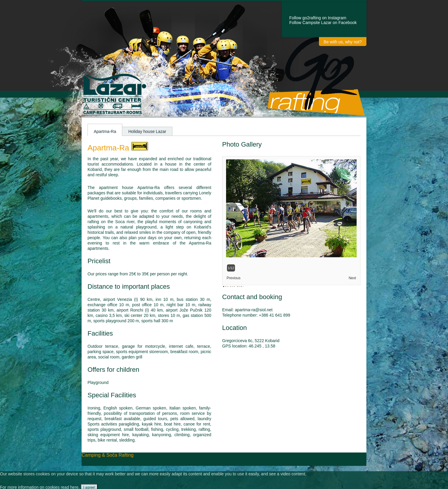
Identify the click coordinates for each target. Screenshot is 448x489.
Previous (234, 278)
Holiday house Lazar (147, 131)
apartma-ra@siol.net (254, 310)
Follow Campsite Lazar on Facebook (323, 23)
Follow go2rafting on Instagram (318, 18)
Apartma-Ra (105, 131)
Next (352, 278)
